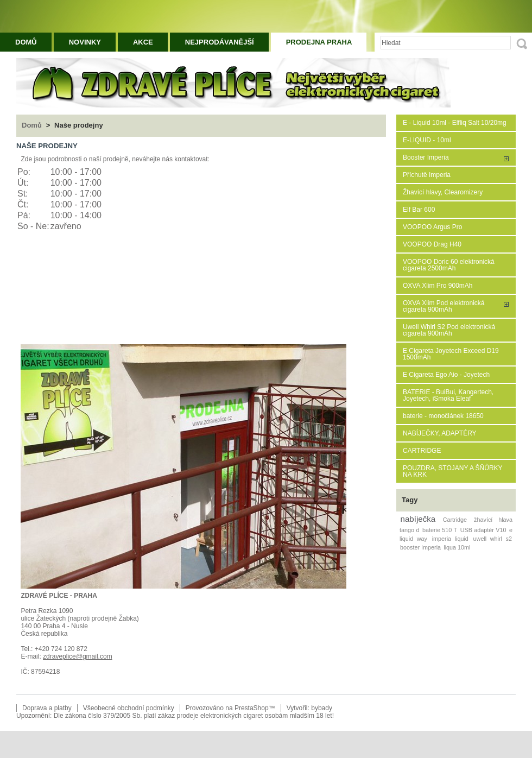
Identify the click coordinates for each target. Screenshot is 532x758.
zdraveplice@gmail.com (78, 656)
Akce (143, 42)
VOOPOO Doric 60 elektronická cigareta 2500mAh (449, 265)
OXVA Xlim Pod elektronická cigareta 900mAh (444, 306)
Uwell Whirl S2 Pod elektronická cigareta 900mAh (449, 330)
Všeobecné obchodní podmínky (129, 708)
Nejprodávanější (220, 42)
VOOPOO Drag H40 (432, 244)
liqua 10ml (457, 547)
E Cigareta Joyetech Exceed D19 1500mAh (451, 354)
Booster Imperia (426, 157)
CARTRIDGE (422, 451)
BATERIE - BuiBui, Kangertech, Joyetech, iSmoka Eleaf (448, 395)
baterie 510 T (440, 530)
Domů (26, 42)
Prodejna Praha (319, 42)
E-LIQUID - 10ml (427, 140)
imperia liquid (450, 539)
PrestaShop (252, 708)
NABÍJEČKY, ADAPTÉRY (440, 433)
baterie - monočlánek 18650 (443, 416)
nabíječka (418, 519)
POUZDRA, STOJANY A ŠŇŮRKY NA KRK (452, 471)
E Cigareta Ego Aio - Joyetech (446, 375)
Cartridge (455, 520)
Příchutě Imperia (427, 175)
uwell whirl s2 (493, 539)
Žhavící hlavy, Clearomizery (443, 192)
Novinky (85, 42)
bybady (322, 708)
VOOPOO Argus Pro (432, 227)
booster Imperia (420, 547)
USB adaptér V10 (483, 530)
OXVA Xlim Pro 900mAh (438, 286)
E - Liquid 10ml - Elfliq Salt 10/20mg (455, 123)
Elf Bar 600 (419, 210)
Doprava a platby (47, 708)
